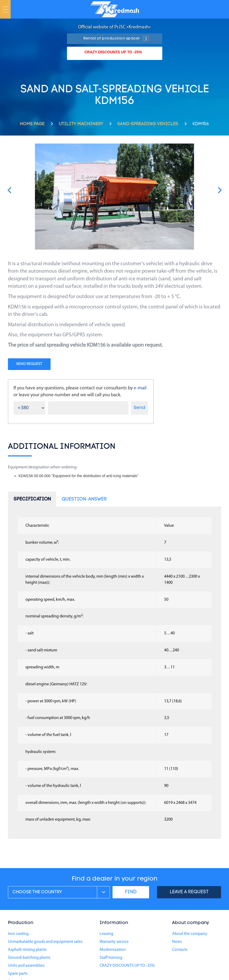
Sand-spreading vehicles (148, 124)
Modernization (113, 950)
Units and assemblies (26, 966)
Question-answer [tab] (84, 499)
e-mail (140, 388)
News (177, 942)
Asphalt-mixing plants (27, 950)
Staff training (111, 958)
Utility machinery (81, 124)
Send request (29, 364)
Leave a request (189, 892)
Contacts (180, 950)
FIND (131, 892)
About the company (190, 934)
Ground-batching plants (29, 958)
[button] (9, 190)
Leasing (106, 934)
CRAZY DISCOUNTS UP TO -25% (113, 52)
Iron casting (18, 934)
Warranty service (114, 942)
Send (140, 408)
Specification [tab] (32, 499)
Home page (32, 124)
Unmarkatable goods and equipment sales (45, 942)
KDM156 (201, 124)
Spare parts (18, 974)
